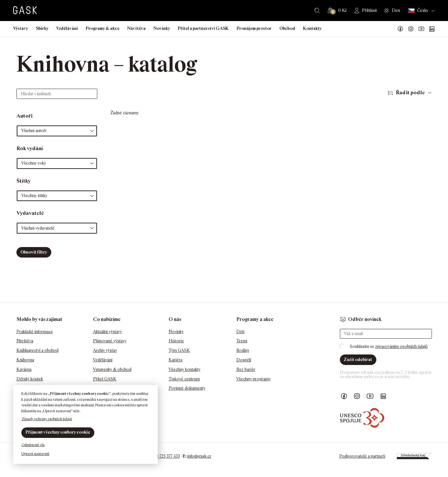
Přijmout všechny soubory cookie (58, 432)
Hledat (317, 11)
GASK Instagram (411, 29)
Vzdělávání (67, 28)
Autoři (24, 116)
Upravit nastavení (35, 454)
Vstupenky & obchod (112, 369)
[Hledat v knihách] (57, 94)
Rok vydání (30, 148)
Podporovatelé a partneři (362, 456)
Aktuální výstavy (107, 332)
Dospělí (244, 360)
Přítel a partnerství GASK (203, 28)
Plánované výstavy (110, 341)
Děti (240, 332)
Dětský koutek (30, 379)
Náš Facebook (400, 29)
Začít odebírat (358, 360)
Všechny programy (254, 379)
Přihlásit (369, 10)
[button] (57, 131)
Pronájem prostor (254, 28)
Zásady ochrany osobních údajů (47, 419)
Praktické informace (35, 332)
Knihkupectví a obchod (37, 350)
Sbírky (42, 28)
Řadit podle (410, 92)
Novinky (162, 28)
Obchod (287, 28)
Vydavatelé (30, 213)
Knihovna (25, 360)
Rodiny (243, 350)
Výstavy (21, 28)
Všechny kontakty (185, 369)
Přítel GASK (105, 379)
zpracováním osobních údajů (401, 346)
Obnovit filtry (34, 252)
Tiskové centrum (184, 379)
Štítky (24, 181)
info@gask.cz (199, 456)
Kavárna (24, 369)
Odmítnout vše (33, 445)
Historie (176, 341)
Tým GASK (179, 350)
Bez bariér (246, 369)
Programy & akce (103, 28)
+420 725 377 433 (165, 456)
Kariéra (176, 360)
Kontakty (312, 28)
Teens (242, 341)
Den (396, 10)
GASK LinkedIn (432, 29)
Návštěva (136, 28)
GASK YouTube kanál (421, 29)
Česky (418, 11)
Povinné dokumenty (187, 388)
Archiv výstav (105, 350)
